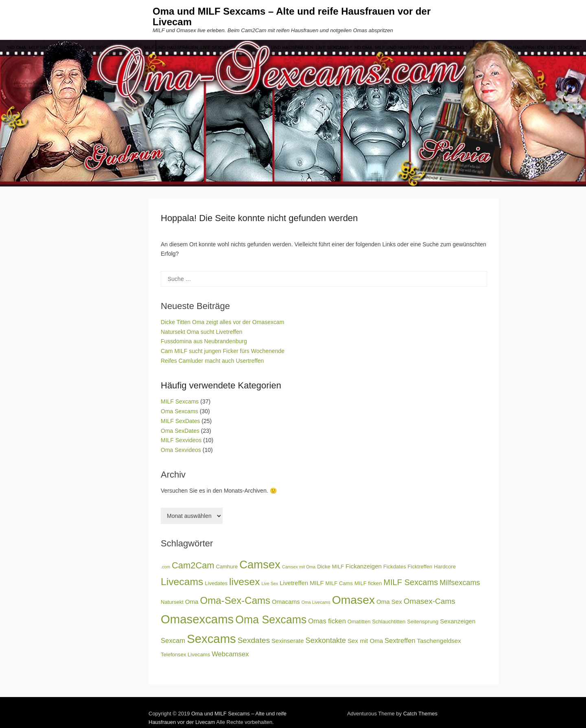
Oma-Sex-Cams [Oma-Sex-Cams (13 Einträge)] (235, 600)
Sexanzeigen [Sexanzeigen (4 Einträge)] (458, 621)
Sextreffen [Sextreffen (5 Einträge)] (400, 641)
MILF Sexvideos (181, 440)
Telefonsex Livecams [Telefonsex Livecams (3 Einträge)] (185, 655)
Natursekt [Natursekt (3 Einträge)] (172, 602)
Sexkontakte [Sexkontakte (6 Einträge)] (326, 640)
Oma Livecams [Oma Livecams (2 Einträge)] (316, 602)
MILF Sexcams (180, 401)
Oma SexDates (180, 431)
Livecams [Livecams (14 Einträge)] (182, 582)
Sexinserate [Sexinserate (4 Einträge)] (288, 641)
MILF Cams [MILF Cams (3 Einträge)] (339, 583)
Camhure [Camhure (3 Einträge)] (227, 567)
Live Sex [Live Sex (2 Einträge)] (270, 583)
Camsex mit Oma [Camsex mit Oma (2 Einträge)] (299, 567)
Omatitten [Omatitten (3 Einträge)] (359, 622)
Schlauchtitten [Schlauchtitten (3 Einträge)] (389, 622)
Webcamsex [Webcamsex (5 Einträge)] (230, 654)
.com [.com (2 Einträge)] (165, 567)
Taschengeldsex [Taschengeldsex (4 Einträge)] (439, 641)
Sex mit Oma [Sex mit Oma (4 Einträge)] (365, 641)
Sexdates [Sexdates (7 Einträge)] (254, 640)
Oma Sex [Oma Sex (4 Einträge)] (389, 602)
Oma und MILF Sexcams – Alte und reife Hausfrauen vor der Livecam (292, 16)
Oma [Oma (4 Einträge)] (192, 602)
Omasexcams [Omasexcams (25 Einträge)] (197, 619)
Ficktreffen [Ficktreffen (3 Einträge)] (420, 567)
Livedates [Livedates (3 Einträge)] (216, 583)
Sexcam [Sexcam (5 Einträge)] (173, 641)
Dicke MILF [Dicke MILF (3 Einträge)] (330, 567)
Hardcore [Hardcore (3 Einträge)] (445, 567)
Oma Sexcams (179, 411)
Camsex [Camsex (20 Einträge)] (260, 565)
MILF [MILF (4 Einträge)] (317, 583)
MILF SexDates (180, 421)
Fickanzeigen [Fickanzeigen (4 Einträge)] (364, 566)
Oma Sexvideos (181, 450)
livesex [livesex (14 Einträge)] (245, 582)
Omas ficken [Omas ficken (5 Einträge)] (327, 621)
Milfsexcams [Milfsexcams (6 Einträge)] (460, 583)
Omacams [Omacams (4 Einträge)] (286, 602)
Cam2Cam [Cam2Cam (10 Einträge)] (193, 565)
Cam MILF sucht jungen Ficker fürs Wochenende (223, 351)
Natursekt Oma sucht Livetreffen (202, 332)
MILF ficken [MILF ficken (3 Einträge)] (368, 583)
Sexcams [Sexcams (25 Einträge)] (211, 639)
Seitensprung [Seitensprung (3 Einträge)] (423, 622)
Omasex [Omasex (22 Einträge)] (353, 600)
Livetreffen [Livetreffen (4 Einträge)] (294, 583)
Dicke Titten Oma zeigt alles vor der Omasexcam (222, 322)
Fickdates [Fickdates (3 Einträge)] (395, 567)
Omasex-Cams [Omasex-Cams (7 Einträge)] (430, 601)
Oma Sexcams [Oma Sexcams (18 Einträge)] (271, 620)
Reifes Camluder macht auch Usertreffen (212, 361)
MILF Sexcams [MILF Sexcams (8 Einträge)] (411, 582)
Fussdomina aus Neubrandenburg (204, 341)
